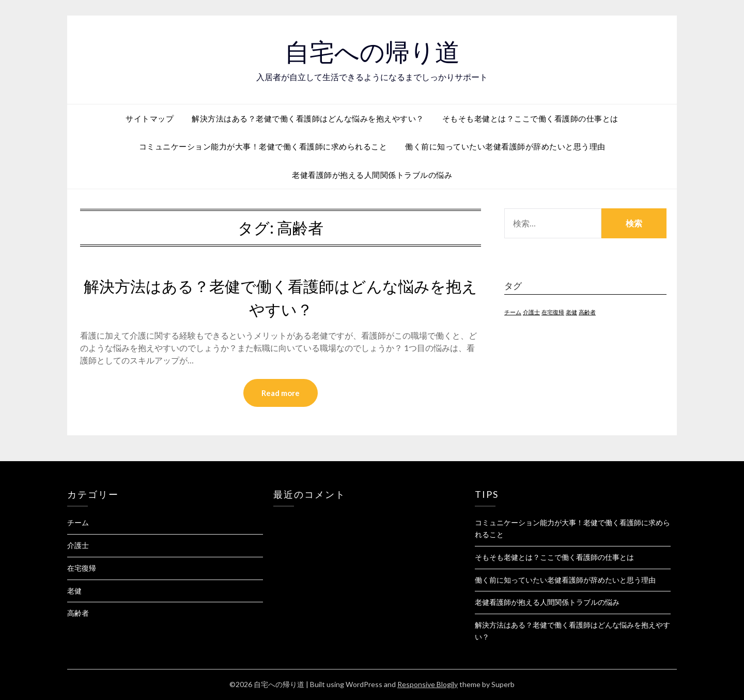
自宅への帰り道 (372, 52)
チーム (78, 522)
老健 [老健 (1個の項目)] (571, 312)
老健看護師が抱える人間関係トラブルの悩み (372, 175)
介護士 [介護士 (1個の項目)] (531, 312)
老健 (74, 591)
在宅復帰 (82, 568)
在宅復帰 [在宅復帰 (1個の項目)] (553, 312)
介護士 (78, 545)
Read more (281, 393)
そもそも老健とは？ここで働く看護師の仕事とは (530, 118)
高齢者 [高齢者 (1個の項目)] (587, 312)
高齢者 (78, 613)
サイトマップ (150, 118)
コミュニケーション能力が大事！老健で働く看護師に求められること (263, 146)
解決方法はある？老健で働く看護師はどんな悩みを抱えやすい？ (308, 118)
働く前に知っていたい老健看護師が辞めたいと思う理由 (505, 146)
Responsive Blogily (428, 684)
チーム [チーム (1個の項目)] (513, 312)
